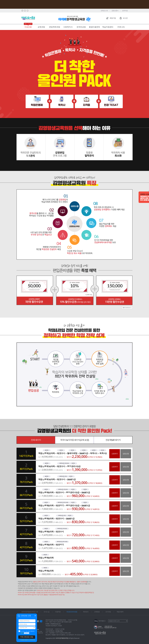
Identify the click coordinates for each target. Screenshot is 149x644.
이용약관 (58, 612)
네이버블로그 (102, 621)
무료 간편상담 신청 (26, 637)
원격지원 (125, 11)
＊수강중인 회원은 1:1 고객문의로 (27, 640)
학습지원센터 (108, 27)
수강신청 (28, 27)
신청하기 (115, 454)
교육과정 (41, 27)
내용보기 (27, 633)
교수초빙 (108, 612)
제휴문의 (86, 612)
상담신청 (126, 454)
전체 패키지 (36, 440)
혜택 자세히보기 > (127, 308)
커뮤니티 (121, 27)
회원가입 (113, 18)
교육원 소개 (104, 11)
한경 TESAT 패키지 (113, 440)
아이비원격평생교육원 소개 (30, 612)
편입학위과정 (55, 27)
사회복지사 (68, 27)
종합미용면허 (94, 27)
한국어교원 (81, 27)
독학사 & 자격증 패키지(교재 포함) (74, 440)
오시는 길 (47, 612)
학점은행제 (120, 612)
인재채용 (97, 612)
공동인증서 (115, 11)
